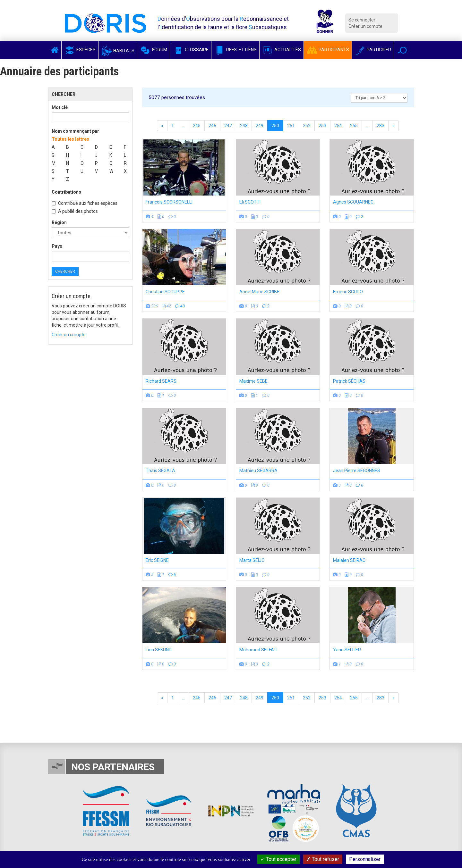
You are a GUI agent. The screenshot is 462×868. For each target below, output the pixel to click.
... (183, 126)
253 (322, 126)
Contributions (66, 192)
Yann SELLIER (347, 650)
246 (212, 126)
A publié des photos (75, 211)
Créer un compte (365, 26)
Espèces (80, 50)
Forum (154, 50)
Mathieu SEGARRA (258, 471)
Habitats (118, 51)
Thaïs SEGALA (160, 471)
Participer (373, 50)
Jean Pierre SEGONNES (357, 471)
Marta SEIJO (252, 560)
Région (59, 222)
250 (275, 126)
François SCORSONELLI (169, 202)
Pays (57, 246)
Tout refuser (323, 859)
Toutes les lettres (70, 139)
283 (381, 126)
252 (307, 126)
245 (197, 126)
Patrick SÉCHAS (349, 381)
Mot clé (60, 107)
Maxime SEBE (253, 381)
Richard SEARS (161, 381)
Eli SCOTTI (250, 202)
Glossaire (191, 50)
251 (291, 126)
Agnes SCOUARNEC (353, 202)
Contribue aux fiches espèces (85, 203)
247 (228, 126)
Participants (328, 50)
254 (338, 126)
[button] (402, 50)
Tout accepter (278, 859)
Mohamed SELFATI (258, 650)
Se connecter (362, 20)
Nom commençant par (75, 131)
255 (354, 126)
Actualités (282, 50)
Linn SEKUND (159, 650)
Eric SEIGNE (157, 560)
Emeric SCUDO (348, 292)
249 (260, 126)
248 (244, 126)
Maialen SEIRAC (349, 560)
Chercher (65, 271)
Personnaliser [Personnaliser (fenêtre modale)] (365, 859)
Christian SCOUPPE (165, 292)
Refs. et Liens (235, 50)
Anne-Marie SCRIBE (259, 292)
